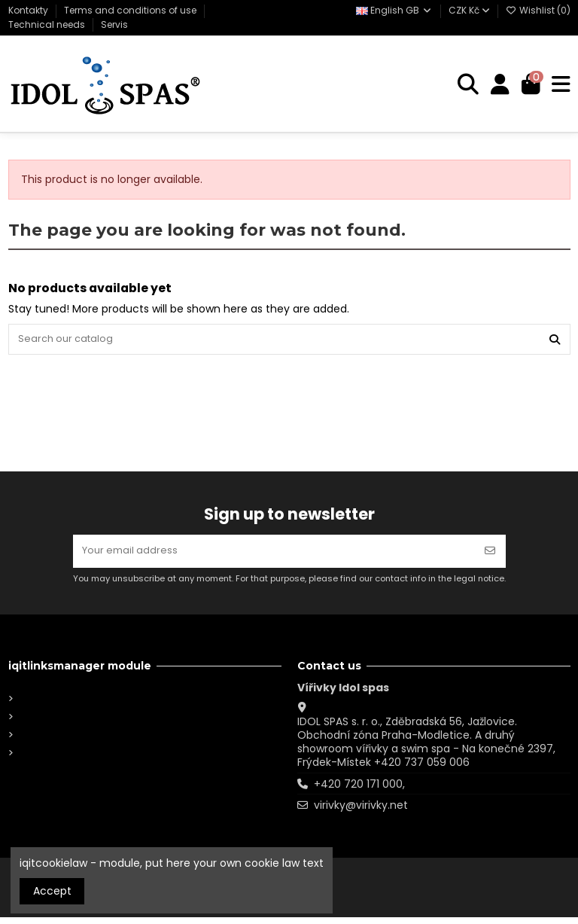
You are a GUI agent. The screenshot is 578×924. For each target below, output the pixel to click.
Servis (114, 24)
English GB (394, 10)
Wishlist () (538, 10)
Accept (52, 891)
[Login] (497, 85)
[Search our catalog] (555, 341)
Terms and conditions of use (131, 10)
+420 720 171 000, (359, 791)
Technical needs (48, 24)
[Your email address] (274, 556)
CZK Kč (469, 10)
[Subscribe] (490, 556)
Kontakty (29, 10)
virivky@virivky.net (361, 813)
